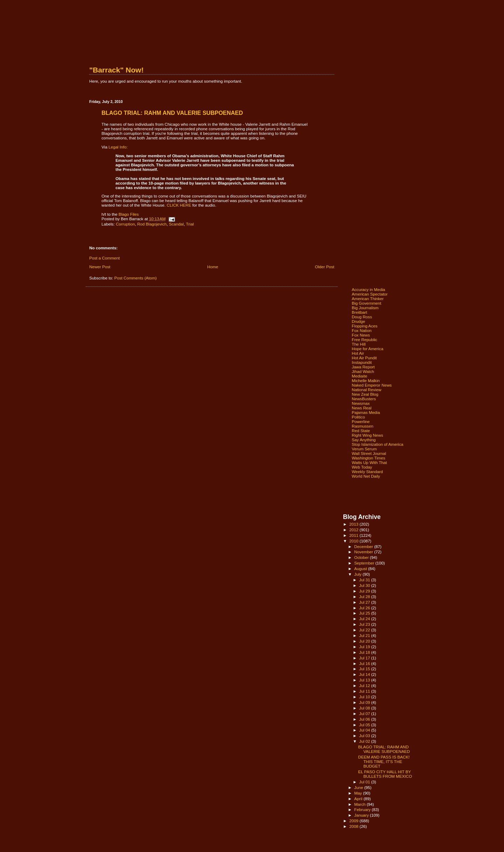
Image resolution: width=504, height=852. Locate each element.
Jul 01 (365, 782)
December (364, 546)
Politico (358, 417)
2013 (354, 524)
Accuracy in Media (368, 289)
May (359, 793)
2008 (354, 826)
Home (213, 267)
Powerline (361, 421)
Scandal (176, 224)
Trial (190, 224)
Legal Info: (118, 147)
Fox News (361, 335)
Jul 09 (365, 702)
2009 (354, 821)
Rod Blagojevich (152, 224)
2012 (354, 530)
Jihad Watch (363, 371)
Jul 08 (365, 708)
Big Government (366, 303)
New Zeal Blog (365, 394)
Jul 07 (365, 714)
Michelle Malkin (366, 380)
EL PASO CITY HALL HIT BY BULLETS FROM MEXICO (385, 774)
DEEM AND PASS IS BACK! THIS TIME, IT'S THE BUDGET (384, 761)
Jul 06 (365, 719)
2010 (354, 541)
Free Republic (365, 340)
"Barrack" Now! (116, 70)
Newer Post (100, 267)
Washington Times (369, 458)
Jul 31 (365, 580)
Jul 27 (365, 602)
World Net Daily (366, 476)
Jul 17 (365, 658)
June (359, 787)
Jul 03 (365, 736)
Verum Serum (364, 449)
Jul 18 (365, 652)
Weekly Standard (367, 472)
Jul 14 (365, 674)
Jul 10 (365, 697)
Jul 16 (365, 663)
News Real (362, 408)
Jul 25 (365, 613)
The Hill (359, 344)
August (361, 569)
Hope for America (367, 349)
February (363, 809)
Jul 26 (365, 608)
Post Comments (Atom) (135, 278)
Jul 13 (365, 680)
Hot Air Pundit (364, 358)
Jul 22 (365, 630)
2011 (354, 535)
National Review (366, 390)
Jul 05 (365, 725)
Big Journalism (365, 308)
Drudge (358, 321)
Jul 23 (365, 624)
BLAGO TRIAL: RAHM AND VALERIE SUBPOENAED (384, 749)
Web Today (362, 467)
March (360, 804)
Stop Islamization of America (377, 444)
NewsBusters (364, 399)
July (358, 574)
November (364, 552)
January (362, 815)
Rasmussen (363, 426)
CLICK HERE (179, 205)
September (365, 563)
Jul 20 (365, 641)
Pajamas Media (366, 412)
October (362, 557)
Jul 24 (365, 619)
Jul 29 (365, 591)
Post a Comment (104, 258)
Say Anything (364, 440)
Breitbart (359, 312)
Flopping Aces (365, 326)
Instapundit (362, 362)
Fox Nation (362, 330)
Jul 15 (365, 669)
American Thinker (368, 299)
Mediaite (359, 376)
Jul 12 (365, 685)
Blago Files (129, 214)
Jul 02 (365, 741)
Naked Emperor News (372, 385)
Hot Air (358, 353)
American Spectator (370, 294)
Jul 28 (365, 597)
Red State (361, 431)
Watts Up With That (369, 462)
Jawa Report (363, 367)
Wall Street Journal (369, 453)
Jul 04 (365, 730)
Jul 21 (365, 635)
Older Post (325, 267)
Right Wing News (367, 435)
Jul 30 (365, 585)
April (359, 799)
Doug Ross (362, 317)
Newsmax (361, 403)
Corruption (125, 224)
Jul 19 (365, 647)
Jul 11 (365, 691)
